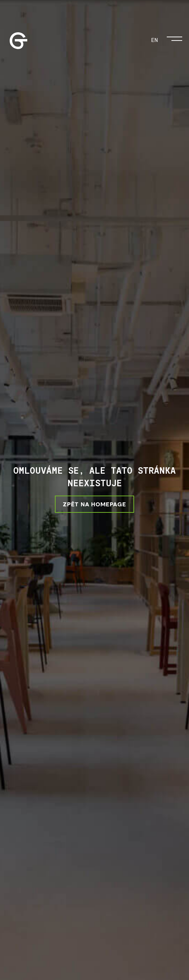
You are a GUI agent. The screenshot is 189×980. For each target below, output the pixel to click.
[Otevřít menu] (174, 37)
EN (154, 40)
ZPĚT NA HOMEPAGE (94, 504)
